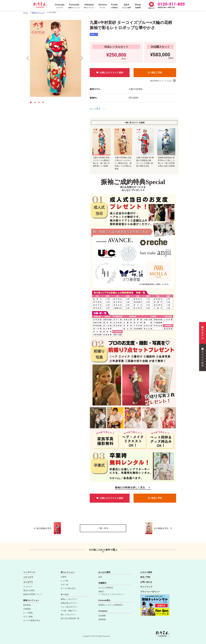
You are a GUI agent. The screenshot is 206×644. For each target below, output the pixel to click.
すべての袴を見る (68, 588)
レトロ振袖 (28, 613)
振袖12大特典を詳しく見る (130, 488)
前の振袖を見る (49, 528)
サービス (65, 594)
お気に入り (151, 8)
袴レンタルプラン (68, 615)
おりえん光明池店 (106, 588)
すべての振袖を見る (32, 620)
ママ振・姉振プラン (69, 611)
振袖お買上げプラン (69, 603)
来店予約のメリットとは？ (161, 81)
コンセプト (28, 587)
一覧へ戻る (103, 528)
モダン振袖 (28, 617)
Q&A (100, 577)
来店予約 (203, 333)
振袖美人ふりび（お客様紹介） (111, 605)
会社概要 (102, 616)
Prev (29, 59)
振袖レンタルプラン (69, 599)
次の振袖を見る (160, 528)
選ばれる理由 (29, 590)
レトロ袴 (64, 581)
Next (82, 59)
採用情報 (102, 619)
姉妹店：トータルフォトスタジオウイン (111, 593)
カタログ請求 (203, 357)
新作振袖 (27, 605)
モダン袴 (64, 585)
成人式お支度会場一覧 (70, 618)
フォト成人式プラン (69, 607)
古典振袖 (27, 609)
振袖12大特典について (33, 594)
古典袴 (64, 577)
